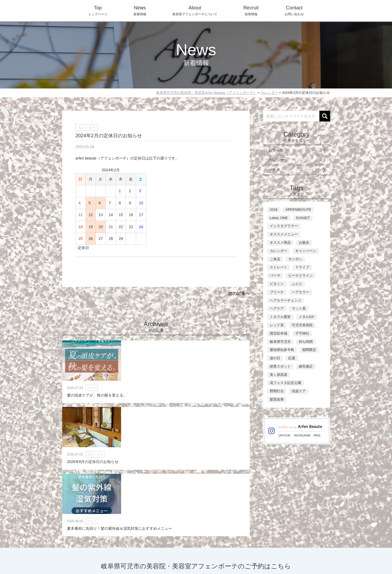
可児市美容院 (302, 325)
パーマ (275, 275)
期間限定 (309, 350)
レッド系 (277, 325)
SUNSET (303, 218)
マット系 (299, 308)
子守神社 (302, 333)
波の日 (275, 358)
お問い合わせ (294, 10)
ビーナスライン (300, 275)
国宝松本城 (279, 333)
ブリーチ (277, 292)
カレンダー (278, 160)
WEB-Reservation (311, 548)
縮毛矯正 (306, 366)
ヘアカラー (300, 292)
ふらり (297, 284)
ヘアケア (277, 308)
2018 (274, 210)
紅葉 (292, 358)
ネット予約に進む (257, 508)
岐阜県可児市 (280, 342)
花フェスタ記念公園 (285, 383)
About (234, 548)
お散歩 (304, 242)
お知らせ (276, 150)
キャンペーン (306, 251)
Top (199, 548)
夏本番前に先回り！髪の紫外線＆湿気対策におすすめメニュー (220, 401)
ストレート (279, 267)
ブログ (274, 170)
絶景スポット (280, 366)
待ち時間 (306, 342)
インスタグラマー (284, 226)
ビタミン (277, 284)
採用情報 (251, 10)
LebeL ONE (279, 218)
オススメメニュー (284, 234)
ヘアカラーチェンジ (285, 300)
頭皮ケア (299, 391)
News (215, 548)
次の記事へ (239, 293)
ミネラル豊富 (280, 317)
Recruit (254, 548)
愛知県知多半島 (282, 350)
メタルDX (306, 317)
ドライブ (302, 267)
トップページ (98, 10)
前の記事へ (73, 293)
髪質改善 (277, 399)
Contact (277, 548)
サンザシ (295, 259)
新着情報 (140, 10)
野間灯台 (277, 391)
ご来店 (275, 259)
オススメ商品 (280, 242)
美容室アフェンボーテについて (195, 10)
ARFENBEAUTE (298, 210)
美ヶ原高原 (279, 375)
